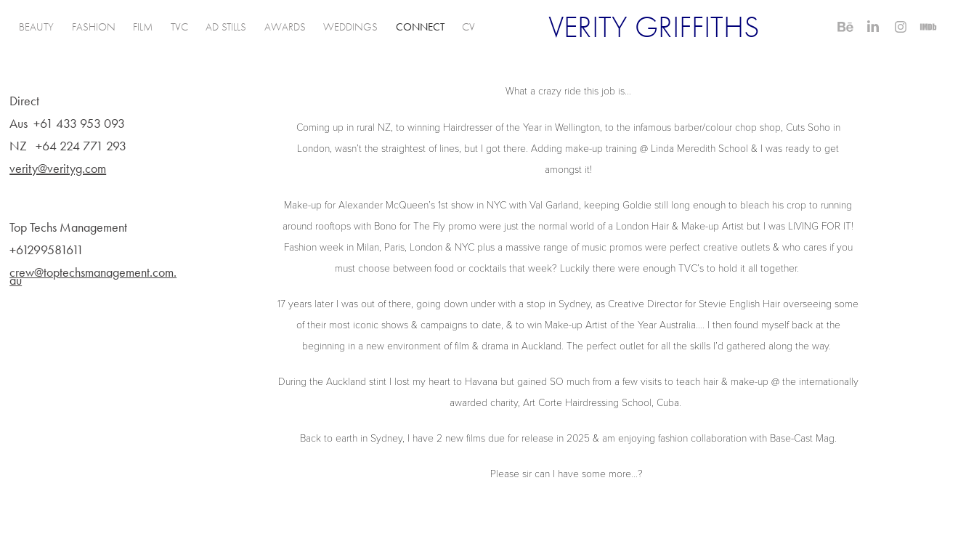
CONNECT (420, 27)
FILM (143, 27)
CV (468, 27)
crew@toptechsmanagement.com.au (93, 276)
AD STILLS (226, 27)
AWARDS (285, 27)
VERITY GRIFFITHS (654, 27)
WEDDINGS (350, 27)
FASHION (94, 27)
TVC (179, 27)
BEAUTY (36, 27)
